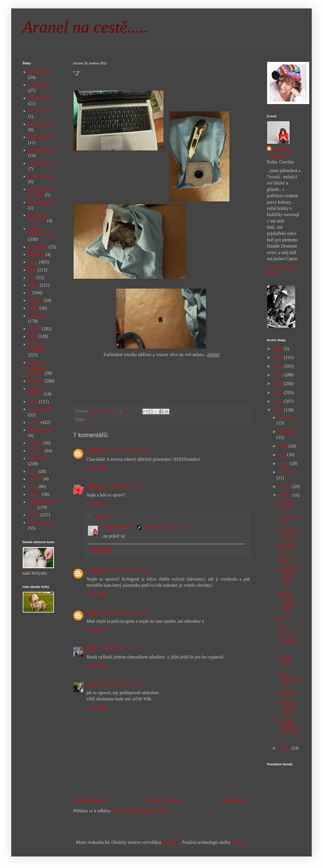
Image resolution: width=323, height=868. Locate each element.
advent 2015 (39, 98)
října (284, 446)
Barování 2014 (41, 150)
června (286, 486)
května (286, 495)
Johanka (35, 300)
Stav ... (284, 618)
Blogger (239, 842)
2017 (279, 366)
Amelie (93, 486)
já (88, 419)
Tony (33, 486)
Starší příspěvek (234, 800)
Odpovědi (102, 517)
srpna (285, 463)
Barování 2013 (41, 137)
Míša (33, 336)
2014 (279, 393)
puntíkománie (40, 409)
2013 (279, 401)
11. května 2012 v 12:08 (124, 612)
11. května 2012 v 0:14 (128, 451)
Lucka (93, 684)
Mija (91, 648)
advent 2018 (39, 111)
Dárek (284, 560)
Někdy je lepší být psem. (288, 706)
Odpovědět (96, 468)
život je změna (41, 522)
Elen (32, 270)
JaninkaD (96, 451)
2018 (279, 357)
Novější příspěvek (91, 800)
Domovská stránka (163, 800)
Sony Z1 (36, 451)
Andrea (94, 612)
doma (33, 262)
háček (33, 285)
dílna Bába (38, 247)
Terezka (35, 479)
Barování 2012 (41, 124)
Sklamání (286, 692)
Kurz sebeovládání (289, 678)
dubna (285, 748)
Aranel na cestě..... (85, 27)
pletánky (36, 381)
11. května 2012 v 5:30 (164, 527)
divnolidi (36, 254)
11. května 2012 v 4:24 (122, 486)
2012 (279, 410)
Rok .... (285, 627)
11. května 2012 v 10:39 (129, 571)
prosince (287, 418)
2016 (279, 375)
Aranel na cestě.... (118, 527)
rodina (34, 422)
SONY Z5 (37, 458)
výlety (34, 515)
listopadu (287, 432)
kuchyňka (37, 316)
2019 (279, 349)
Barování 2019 (41, 202)
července (287, 472)
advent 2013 (39, 72)
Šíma (33, 471)
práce (33, 402)
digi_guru (171, 842)
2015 (279, 384)
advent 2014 (39, 85)
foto (32, 277)
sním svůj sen (40, 430)
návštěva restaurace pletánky (37, 368)
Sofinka (35, 443)
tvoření (34, 494)
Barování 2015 (41, 163)
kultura (34, 329)
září (283, 455)
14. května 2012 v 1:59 (118, 648)
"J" (281, 650)
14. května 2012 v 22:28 (122, 684)
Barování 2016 (41, 176)
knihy (33, 308)
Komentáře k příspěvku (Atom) (141, 811)
